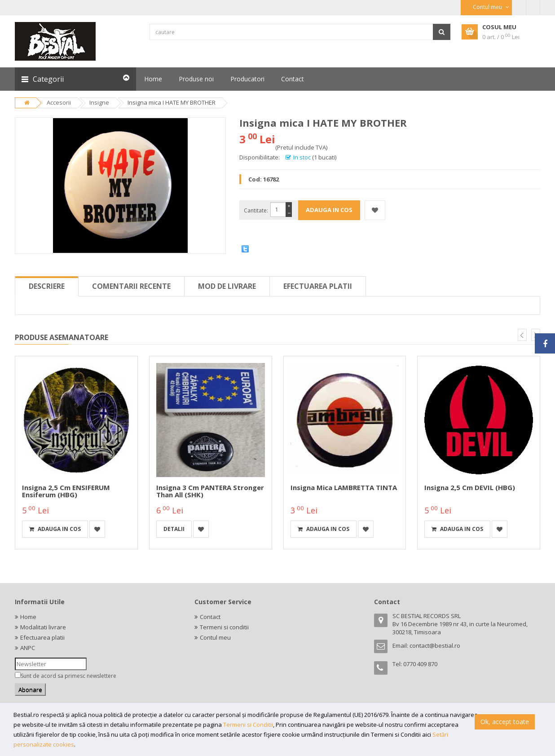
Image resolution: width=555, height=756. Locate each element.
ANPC (28, 648)
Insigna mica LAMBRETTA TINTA (344, 487)
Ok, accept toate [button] (505, 722)
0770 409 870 (420, 664)
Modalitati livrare (43, 627)
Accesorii (59, 102)
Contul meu (215, 637)
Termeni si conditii (224, 627)
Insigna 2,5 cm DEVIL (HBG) (470, 487)
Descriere (47, 286)
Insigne (99, 102)
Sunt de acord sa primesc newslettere (68, 676)
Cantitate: (256, 210)
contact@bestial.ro (435, 645)
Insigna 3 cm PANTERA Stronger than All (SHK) (210, 491)
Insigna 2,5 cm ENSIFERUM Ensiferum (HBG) (66, 491)
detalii (174, 529)
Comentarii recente (131, 286)
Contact (210, 617)
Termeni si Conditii (248, 725)
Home (28, 617)
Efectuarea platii (318, 286)
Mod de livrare (227, 286)
